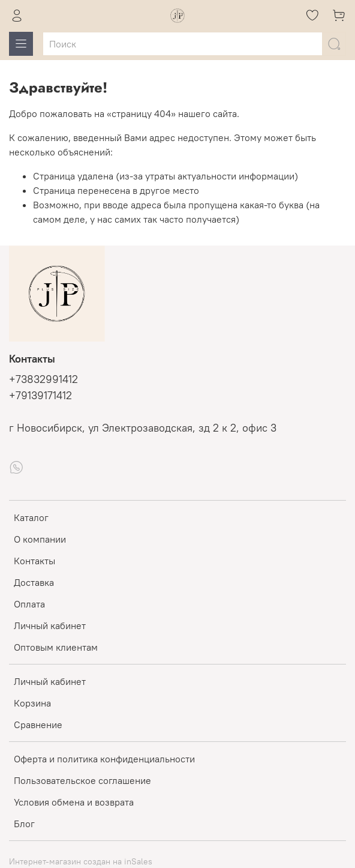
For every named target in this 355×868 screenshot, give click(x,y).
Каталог (31, 517)
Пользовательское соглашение (82, 780)
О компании (40, 539)
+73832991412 (43, 379)
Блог (24, 824)
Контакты (34, 561)
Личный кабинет (50, 625)
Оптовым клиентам (56, 647)
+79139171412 (40, 396)
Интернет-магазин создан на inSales (81, 861)
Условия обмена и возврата (74, 802)
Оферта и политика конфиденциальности (104, 759)
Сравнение (38, 725)
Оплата (29, 604)
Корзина (32, 703)
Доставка (34, 582)
